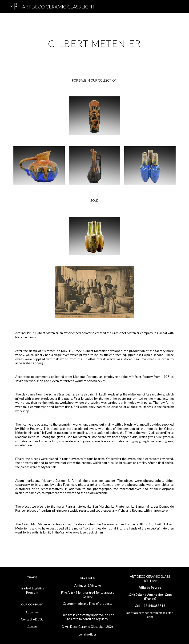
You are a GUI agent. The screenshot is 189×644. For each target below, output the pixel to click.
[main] (95, 42)
